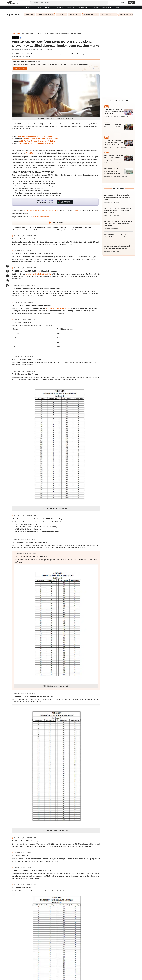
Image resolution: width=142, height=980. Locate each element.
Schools (71, 8)
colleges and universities (50, 211)
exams (76, 211)
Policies (117, 8)
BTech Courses (75, 15)
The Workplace (84, 8)
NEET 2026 (30, 15)
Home (14, 34)
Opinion (96, 8)
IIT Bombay (61, 15)
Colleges (59, 8)
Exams (48, 8)
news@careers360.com (41, 217)
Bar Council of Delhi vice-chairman (58, 308)
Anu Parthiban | (17, 50)
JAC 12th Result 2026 (109, 15)
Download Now (20, 69)
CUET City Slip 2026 (91, 15)
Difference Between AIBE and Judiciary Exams (40, 139)
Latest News (27, 8)
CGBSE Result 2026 (127, 15)
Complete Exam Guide (27, 143)
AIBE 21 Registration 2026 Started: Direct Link (35, 136)
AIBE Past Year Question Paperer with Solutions (37, 141)
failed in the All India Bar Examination (39, 274)
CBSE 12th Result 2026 (45, 15)
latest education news (31, 211)
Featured (38, 8)
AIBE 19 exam (31, 153)
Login (131, 3)
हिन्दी (122, 3)
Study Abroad (106, 8)
